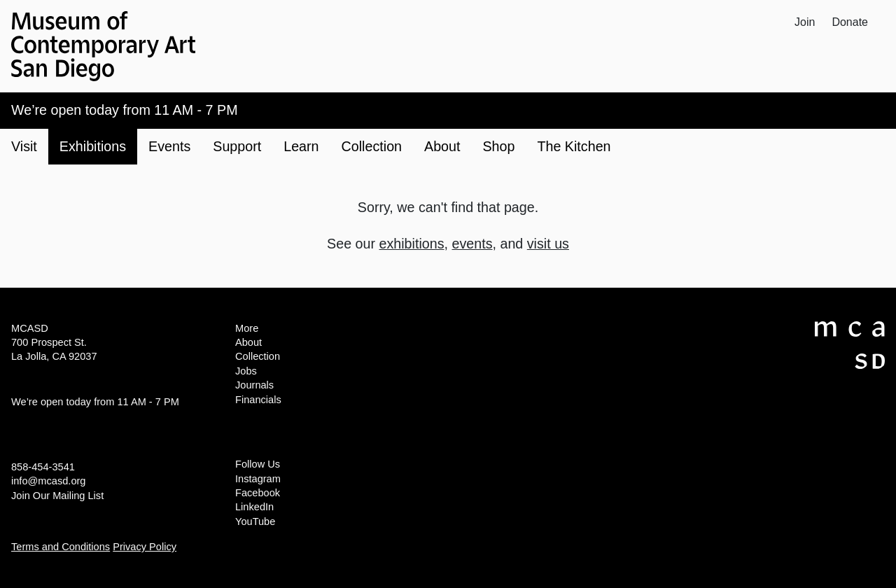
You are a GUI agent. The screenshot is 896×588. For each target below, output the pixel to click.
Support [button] (237, 146)
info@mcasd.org (48, 481)
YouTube (255, 521)
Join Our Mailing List (57, 496)
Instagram (258, 479)
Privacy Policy (145, 547)
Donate (850, 22)
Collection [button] (372, 146)
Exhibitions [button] (93, 146)
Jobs (246, 371)
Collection (258, 356)
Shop (498, 146)
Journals (254, 385)
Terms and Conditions (61, 547)
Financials (258, 400)
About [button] (442, 146)
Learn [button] (301, 146)
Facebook (258, 493)
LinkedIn (254, 507)
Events (169, 146)
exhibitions (412, 244)
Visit (24, 146)
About (248, 342)
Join (805, 22)
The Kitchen (574, 146)
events (472, 244)
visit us (548, 244)
